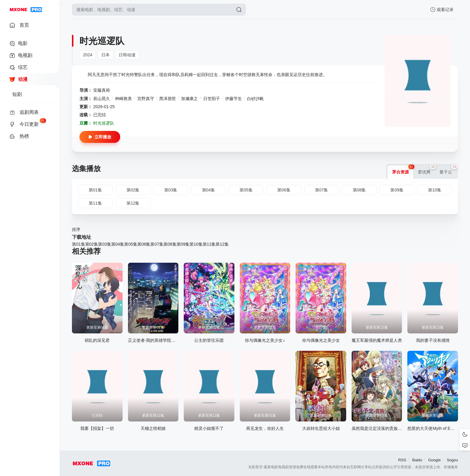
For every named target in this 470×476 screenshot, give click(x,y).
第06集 (144, 244)
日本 (106, 55)
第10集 (196, 244)
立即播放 (100, 137)
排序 (76, 229)
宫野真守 (146, 99)
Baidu (417, 460)
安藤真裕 (102, 90)
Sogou (452, 460)
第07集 (157, 244)
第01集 (79, 244)
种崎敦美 (123, 99)
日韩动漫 (127, 55)
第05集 (131, 244)
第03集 (105, 244)
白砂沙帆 (255, 99)
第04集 (118, 244)
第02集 (92, 244)
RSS (402, 460)
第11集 (209, 244)
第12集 (222, 244)
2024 (88, 55)
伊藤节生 (234, 99)
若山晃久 (102, 99)
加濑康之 (189, 99)
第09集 (183, 244)
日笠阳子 (212, 99)
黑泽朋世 (168, 99)
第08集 (170, 244)
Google (434, 460)
